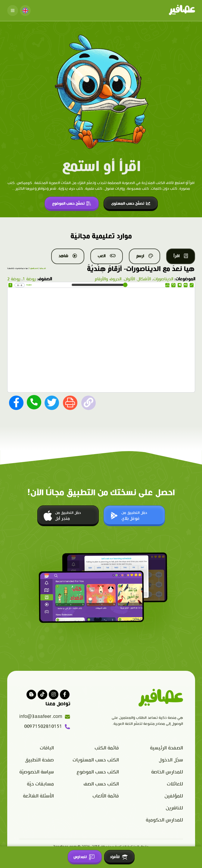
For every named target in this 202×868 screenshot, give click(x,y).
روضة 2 (14, 279)
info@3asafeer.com (45, 717)
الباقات (47, 748)
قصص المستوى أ (34, 268)
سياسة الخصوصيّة (37, 772)
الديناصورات (163, 279)
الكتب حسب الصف (101, 784)
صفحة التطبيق (39, 760)
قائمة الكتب (107, 748)
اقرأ (181, 256)
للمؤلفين (174, 796)
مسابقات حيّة (40, 784)
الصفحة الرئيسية (166, 748)
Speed (168, 285)
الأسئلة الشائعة (38, 796)
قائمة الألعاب (106, 796)
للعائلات (175, 784)
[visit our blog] (31, 695)
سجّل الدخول (171, 760)
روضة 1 (29, 279)
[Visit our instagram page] (54, 695)
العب (107, 256)
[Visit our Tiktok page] (42, 695)
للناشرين (174, 808)
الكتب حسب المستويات (96, 760)
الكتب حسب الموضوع (98, 772)
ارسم (145, 256)
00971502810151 (47, 727)
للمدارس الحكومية (164, 820)
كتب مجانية (43, 268)
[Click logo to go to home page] (182, 11)
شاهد (68, 256)
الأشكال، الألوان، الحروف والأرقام (123, 279)
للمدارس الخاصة (167, 772)
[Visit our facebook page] (65, 695)
